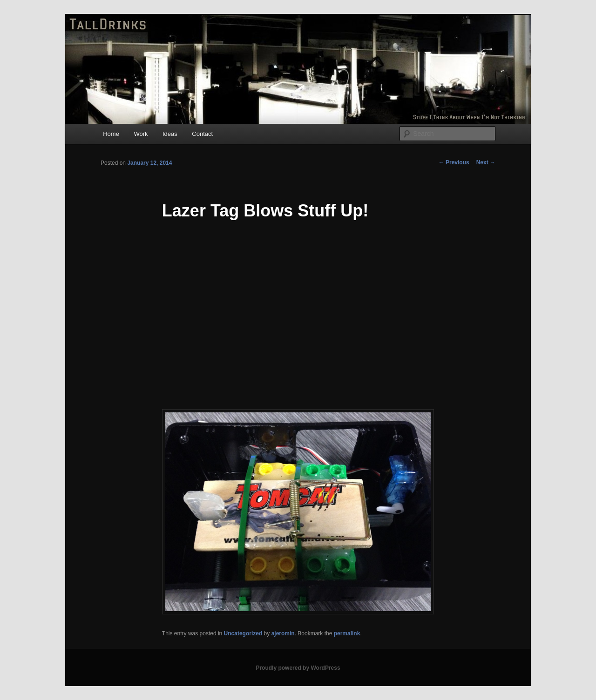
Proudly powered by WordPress (298, 668)
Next (486, 162)
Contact (202, 134)
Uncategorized (243, 633)
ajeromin (283, 633)
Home (111, 134)
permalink (347, 633)
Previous (454, 162)
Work (141, 134)
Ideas (170, 134)
